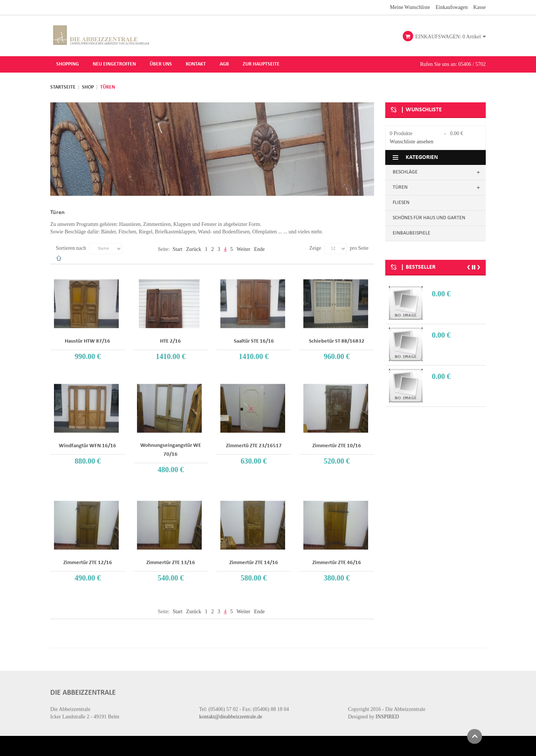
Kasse (480, 7)
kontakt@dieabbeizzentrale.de (231, 707)
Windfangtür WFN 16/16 (87, 441)
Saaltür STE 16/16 (254, 336)
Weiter (243, 248)
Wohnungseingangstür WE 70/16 (171, 445)
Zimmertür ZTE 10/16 (337, 441)
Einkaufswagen (452, 7)
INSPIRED (387, 707)
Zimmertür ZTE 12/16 (88, 557)
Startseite (63, 87)
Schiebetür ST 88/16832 (337, 336)
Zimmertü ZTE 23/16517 (254, 441)
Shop (88, 87)
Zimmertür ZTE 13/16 (171, 557)
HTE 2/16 (170, 336)
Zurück (194, 248)
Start (178, 248)
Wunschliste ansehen (411, 141)
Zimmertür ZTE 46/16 (337, 557)
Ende (259, 248)
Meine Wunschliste (410, 7)
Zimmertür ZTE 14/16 (254, 557)
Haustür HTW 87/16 (87, 336)
